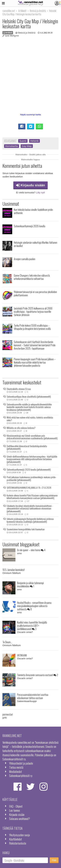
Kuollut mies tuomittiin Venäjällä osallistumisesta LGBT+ (32, 626)
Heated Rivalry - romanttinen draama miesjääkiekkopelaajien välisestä (34, 606)
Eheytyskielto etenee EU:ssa (19, 389)
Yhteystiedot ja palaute (21, 763)
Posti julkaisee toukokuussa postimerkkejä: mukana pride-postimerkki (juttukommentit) (31, 478)
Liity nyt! (40, 192)
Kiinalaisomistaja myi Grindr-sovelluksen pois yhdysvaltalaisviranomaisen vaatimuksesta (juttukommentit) (32, 437)
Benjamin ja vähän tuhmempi (30, 585)
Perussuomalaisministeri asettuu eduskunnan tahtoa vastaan (33, 696)
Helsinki (35, 141)
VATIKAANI (22, 655)
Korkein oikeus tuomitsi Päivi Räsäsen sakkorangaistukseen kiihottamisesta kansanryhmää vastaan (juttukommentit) (32, 497)
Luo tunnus (15, 810)
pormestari (8, 714)
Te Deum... (7, 642)
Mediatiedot (15, 771)
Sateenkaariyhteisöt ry (21, 776)
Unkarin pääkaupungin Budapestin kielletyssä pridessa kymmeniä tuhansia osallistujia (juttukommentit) (30, 520)
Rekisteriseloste (18, 843)
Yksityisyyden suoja (19, 835)
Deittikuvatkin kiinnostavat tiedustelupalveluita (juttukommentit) (27, 447)
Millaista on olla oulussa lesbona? (21, 428)
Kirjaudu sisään (31, 185)
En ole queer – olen (31, 550)
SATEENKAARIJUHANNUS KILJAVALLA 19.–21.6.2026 (29, 488)
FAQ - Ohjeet (16, 806)
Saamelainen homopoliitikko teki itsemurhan (26, 529)
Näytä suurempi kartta (31, 115)
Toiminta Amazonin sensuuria (38, 675)
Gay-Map (27, 146)
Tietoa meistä (16, 767)
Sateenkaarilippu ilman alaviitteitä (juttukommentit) (29, 396)
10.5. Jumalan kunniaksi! (14, 570)
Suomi (23, 141)
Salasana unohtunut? (20, 819)
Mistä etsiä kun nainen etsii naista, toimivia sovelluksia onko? (30, 419)
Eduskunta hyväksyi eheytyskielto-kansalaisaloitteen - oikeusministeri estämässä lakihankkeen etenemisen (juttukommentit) (30, 508)
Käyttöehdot (15, 839)
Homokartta (12, 146)
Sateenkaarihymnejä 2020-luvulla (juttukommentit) (29, 469)
